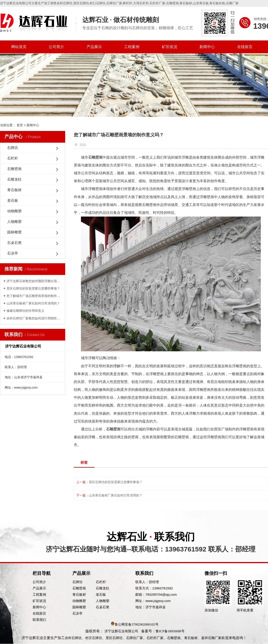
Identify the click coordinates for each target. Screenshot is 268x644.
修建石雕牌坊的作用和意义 (25, 311)
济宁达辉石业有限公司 (121, 631)
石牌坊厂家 (114, 3)
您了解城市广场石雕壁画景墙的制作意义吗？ (34, 296)
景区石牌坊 (81, 3)
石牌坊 (13, 148)
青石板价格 (217, 3)
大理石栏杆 (141, 3)
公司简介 (56, 47)
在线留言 (245, 47)
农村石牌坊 (65, 3)
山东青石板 (201, 3)
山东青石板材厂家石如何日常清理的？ (33, 303)
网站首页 (19, 47)
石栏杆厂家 (157, 3)
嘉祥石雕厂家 (211, 638)
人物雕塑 (14, 222)
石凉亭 (13, 253)
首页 (20, 125)
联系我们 (39, 620)
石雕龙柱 (14, 179)
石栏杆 (13, 158)
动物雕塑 (14, 211)
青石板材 (186, 3)
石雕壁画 (172, 3)
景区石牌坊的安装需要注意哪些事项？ (33, 288)
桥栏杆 (127, 3)
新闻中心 (207, 47)
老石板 (13, 200)
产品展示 (94, 47)
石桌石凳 (14, 243)
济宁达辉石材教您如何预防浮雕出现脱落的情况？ (34, 281)
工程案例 (132, 47)
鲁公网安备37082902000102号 (137, 624)
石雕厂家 (232, 3)
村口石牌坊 (98, 3)
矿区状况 (170, 47)
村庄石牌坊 (94, 638)
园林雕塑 (14, 232)
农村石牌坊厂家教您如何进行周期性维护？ (34, 318)
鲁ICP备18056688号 (170, 631)
